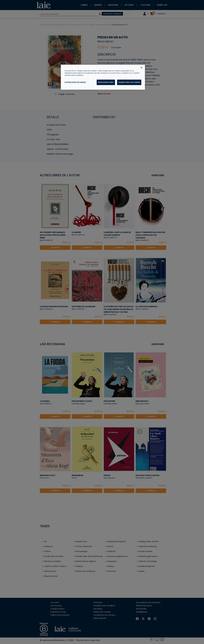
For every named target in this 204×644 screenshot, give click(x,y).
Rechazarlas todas (106, 82)
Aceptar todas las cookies (129, 82)
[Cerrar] (142, 68)
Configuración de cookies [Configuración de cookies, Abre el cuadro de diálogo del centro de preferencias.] (75, 82)
